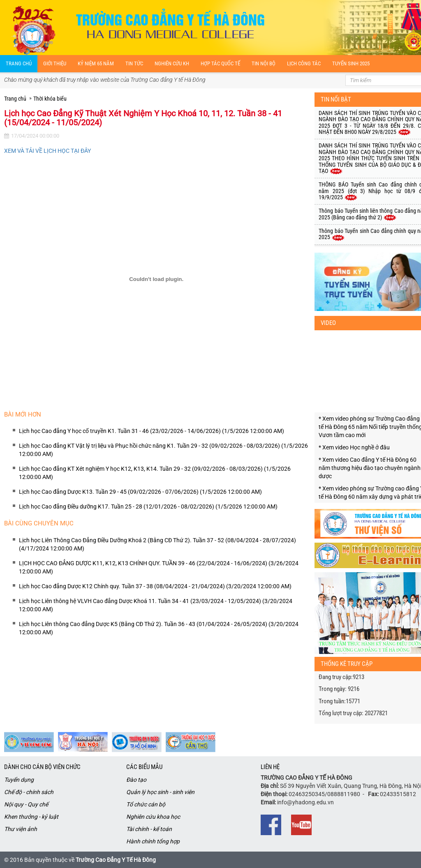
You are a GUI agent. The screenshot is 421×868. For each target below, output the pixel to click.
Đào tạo (136, 780)
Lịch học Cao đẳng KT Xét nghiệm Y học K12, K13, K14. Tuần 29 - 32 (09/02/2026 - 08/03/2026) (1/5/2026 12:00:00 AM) (155, 473)
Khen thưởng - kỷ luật (31, 817)
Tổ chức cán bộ (146, 804)
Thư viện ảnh (21, 829)
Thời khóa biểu (50, 99)
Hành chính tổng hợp (153, 841)
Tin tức (134, 63)
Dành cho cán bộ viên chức (42, 767)
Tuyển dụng (19, 780)
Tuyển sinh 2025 (351, 63)
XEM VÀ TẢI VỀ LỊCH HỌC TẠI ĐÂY (47, 151)
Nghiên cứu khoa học (153, 817)
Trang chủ (19, 63)
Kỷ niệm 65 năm (96, 63)
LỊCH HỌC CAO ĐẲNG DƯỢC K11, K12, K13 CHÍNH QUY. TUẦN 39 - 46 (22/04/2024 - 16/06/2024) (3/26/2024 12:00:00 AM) (159, 567)
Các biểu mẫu (144, 767)
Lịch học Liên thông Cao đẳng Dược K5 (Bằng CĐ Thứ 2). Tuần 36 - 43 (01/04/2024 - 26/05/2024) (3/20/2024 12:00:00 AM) (159, 628)
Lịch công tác (304, 63)
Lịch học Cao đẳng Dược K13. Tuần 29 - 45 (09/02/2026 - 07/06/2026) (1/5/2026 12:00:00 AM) (140, 492)
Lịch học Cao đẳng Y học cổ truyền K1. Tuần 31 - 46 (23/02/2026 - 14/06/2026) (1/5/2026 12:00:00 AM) (152, 431)
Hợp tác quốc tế (220, 63)
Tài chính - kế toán (149, 829)
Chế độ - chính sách (29, 792)
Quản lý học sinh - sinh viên (160, 792)
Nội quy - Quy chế (26, 804)
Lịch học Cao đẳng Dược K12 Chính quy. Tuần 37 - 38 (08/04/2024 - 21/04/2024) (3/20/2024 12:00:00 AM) (155, 586)
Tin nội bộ (264, 63)
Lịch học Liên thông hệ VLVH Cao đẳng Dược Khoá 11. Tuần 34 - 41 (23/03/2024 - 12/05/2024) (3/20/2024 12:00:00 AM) (156, 605)
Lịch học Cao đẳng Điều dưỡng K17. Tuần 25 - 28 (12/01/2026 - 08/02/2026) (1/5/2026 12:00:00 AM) (148, 507)
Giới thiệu (55, 63)
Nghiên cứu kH (172, 63)
